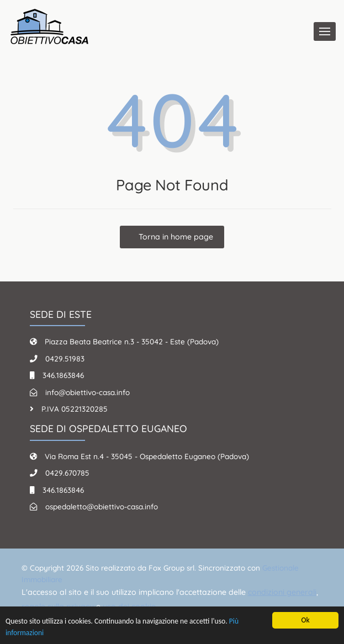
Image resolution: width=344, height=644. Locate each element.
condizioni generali (282, 592)
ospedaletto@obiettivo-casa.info (102, 506)
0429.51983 (65, 358)
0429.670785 (67, 473)
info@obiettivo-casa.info (88, 392)
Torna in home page (175, 237)
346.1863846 (63, 375)
